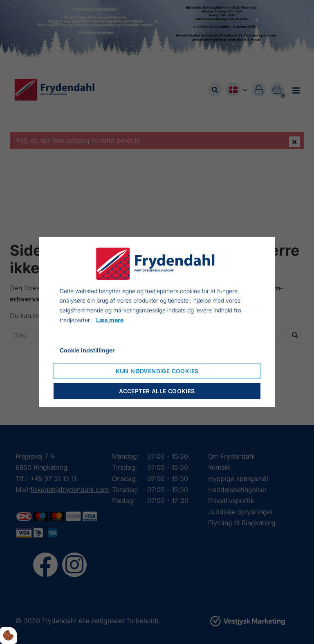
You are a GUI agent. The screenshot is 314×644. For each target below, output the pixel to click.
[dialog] (157, 322)
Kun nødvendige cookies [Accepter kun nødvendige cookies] (157, 371)
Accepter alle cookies (157, 391)
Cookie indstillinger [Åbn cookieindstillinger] (87, 350)
